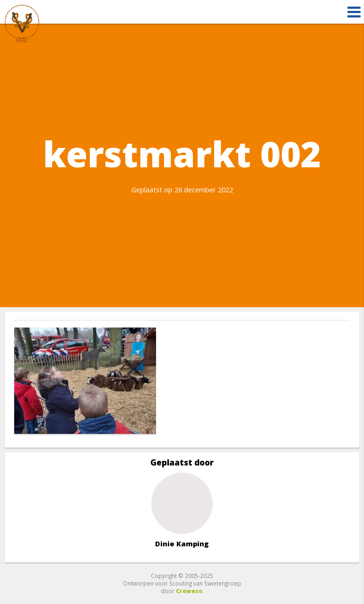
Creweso (189, 591)
